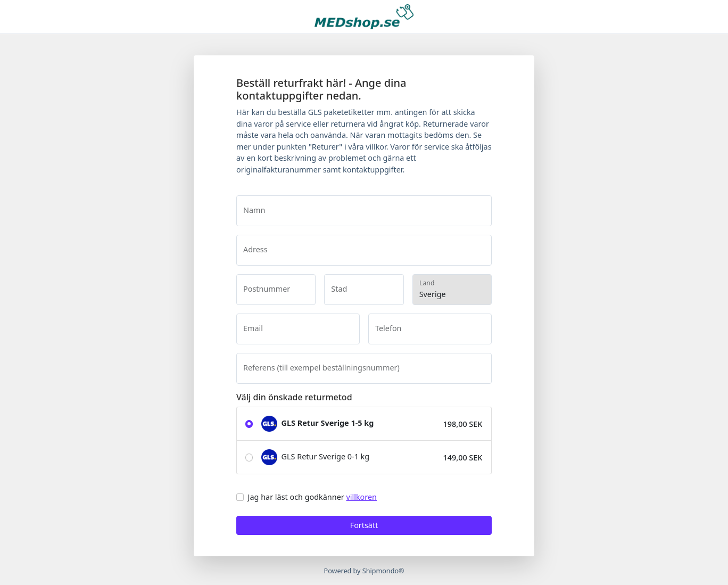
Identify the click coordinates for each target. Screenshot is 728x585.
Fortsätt (364, 525)
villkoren (361, 497)
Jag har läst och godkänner (312, 497)
